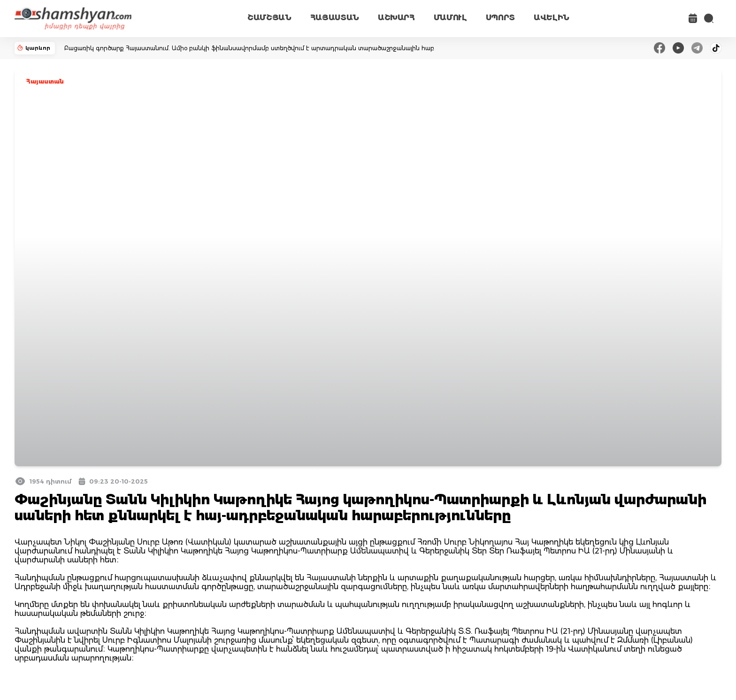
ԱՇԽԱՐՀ (396, 18)
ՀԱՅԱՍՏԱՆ (335, 18)
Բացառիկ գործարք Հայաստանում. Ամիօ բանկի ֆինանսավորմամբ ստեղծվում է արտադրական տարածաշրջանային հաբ (249, 48)
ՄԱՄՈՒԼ (450, 18)
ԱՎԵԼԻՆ (552, 18)
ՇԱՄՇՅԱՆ (269, 18)
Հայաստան (45, 81)
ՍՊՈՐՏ (500, 18)
